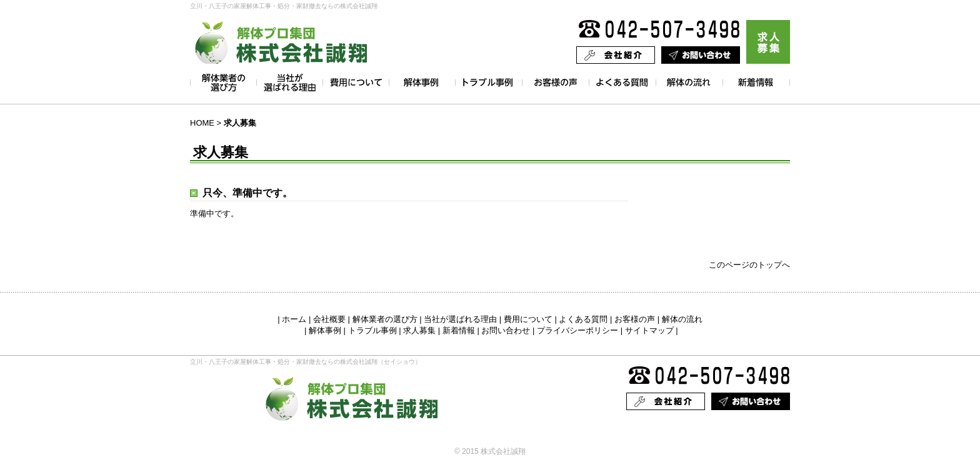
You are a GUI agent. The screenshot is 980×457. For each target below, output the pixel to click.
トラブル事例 (372, 330)
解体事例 (325, 330)
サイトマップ (649, 330)
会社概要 (329, 319)
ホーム (294, 319)
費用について (528, 319)
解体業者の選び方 (385, 319)
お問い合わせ (506, 330)
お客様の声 (635, 319)
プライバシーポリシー (577, 330)
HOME (202, 123)
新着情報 (459, 330)
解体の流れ (682, 319)
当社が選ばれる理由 (460, 319)
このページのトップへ (749, 265)
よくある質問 (583, 319)
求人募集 (419, 330)
